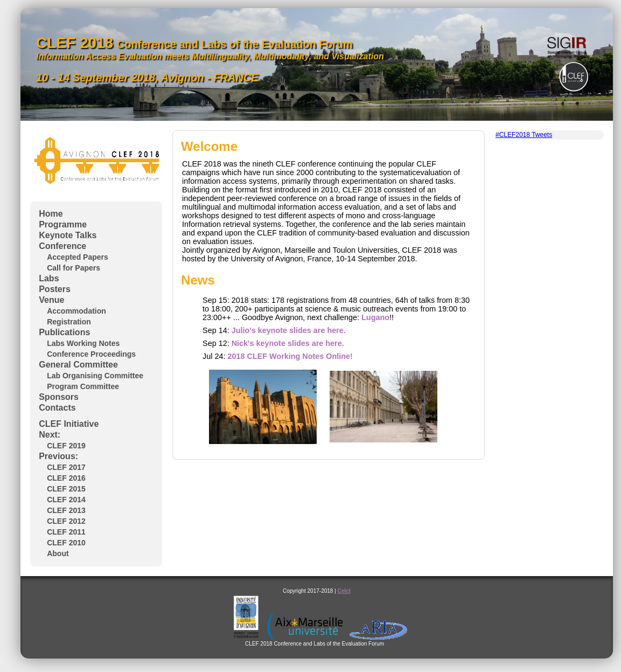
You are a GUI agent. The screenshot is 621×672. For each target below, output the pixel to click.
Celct (344, 591)
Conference (62, 246)
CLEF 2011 (66, 532)
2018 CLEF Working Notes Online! (290, 356)
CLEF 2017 (66, 467)
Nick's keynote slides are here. (288, 343)
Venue (51, 300)
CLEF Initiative (69, 424)
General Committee (78, 365)
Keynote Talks (68, 235)
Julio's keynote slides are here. (289, 330)
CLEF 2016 (66, 478)
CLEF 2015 (66, 489)
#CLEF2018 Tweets (524, 135)
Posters (55, 289)
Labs (49, 278)
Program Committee (83, 386)
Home (51, 214)
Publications (64, 332)
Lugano (375, 317)
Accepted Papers (78, 257)
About (58, 553)
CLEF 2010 (66, 543)
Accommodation (76, 311)
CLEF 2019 (66, 446)
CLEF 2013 (66, 510)
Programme (63, 224)
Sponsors (59, 397)
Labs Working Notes (83, 343)
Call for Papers (74, 268)
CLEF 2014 (66, 500)
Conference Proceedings (91, 354)
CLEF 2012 (66, 521)
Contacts (57, 408)
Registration (69, 322)
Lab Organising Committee (95, 376)
